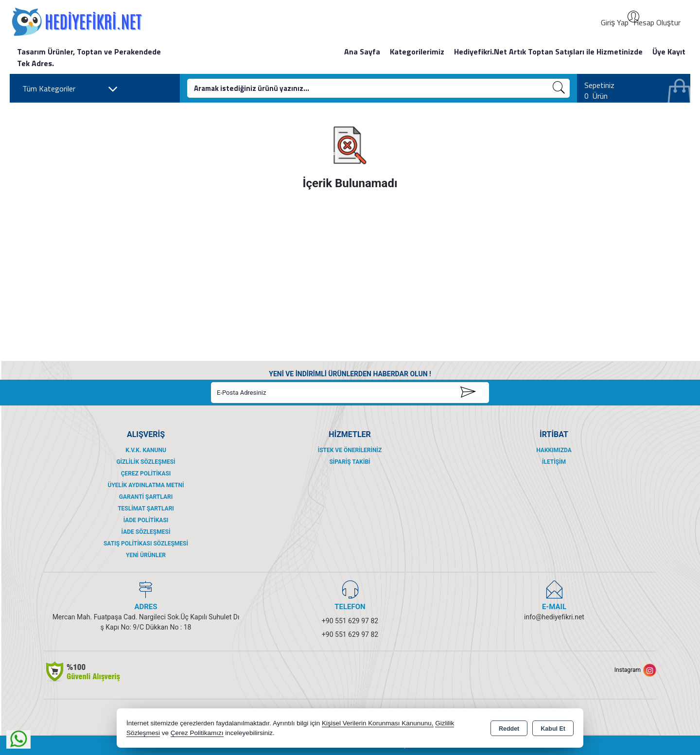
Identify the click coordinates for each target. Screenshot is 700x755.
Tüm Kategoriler (70, 89)
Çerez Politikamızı (197, 733)
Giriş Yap (615, 22)
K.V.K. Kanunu (146, 450)
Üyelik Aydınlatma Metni (146, 485)
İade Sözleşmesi (146, 532)
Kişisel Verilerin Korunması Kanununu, (378, 723)
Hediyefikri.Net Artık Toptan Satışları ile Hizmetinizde (548, 52)
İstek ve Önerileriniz (350, 450)
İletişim (554, 462)
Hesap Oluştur (657, 22)
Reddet (509, 729)
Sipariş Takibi (350, 462)
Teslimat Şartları (146, 509)
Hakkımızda (554, 450)
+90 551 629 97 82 (350, 621)
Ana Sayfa (362, 52)
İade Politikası (146, 520)
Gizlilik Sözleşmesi (146, 462)
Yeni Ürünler (146, 555)
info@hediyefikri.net (554, 617)
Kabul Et (553, 729)
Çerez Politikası (146, 474)
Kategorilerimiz (417, 52)
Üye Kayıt (669, 52)
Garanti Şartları (146, 497)
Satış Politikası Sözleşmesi (146, 544)
